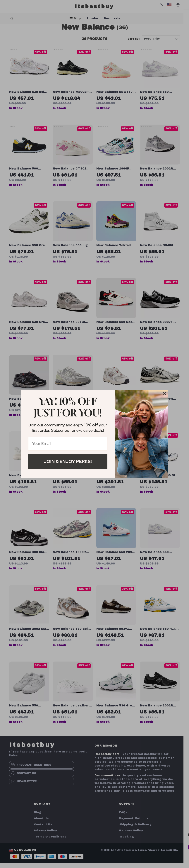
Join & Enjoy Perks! (68, 461)
